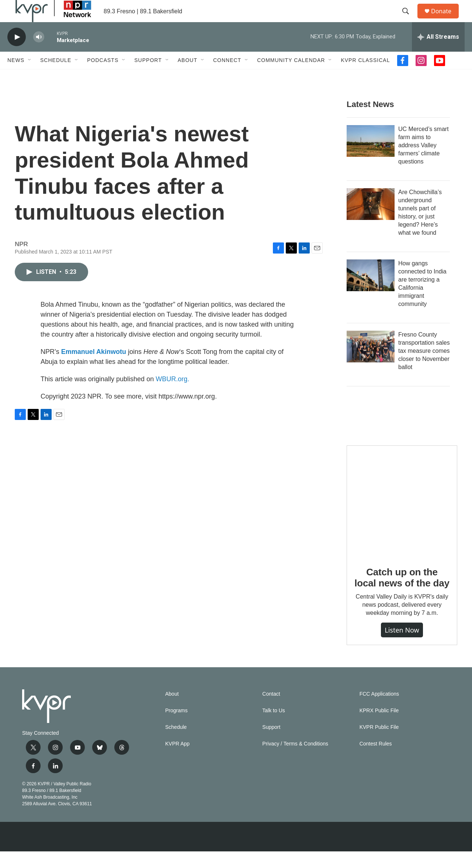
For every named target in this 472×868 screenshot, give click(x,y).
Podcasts (103, 77)
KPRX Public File (379, 727)
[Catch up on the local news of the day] (402, 517)
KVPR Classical (365, 77)
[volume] (39, 54)
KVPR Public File (379, 744)
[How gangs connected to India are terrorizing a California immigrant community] (371, 292)
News (16, 77)
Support (148, 77)
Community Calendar (291, 77)
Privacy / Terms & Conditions (295, 760)
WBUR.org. (172, 396)
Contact (271, 711)
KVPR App (177, 760)
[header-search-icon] (409, 20)
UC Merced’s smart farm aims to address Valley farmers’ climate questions (424, 162)
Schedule (56, 77)
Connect (227, 77)
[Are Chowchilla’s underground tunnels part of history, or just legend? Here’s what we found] (371, 221)
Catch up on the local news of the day (402, 594)
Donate (446, 19)
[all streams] (438, 54)
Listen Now (402, 647)
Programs (176, 727)
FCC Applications (379, 711)
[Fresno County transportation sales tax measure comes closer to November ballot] (371, 363)
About (188, 77)
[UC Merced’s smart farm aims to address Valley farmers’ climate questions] (371, 158)
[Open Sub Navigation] (30, 77)
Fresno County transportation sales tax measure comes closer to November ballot (424, 367)
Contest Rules (376, 760)
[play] (17, 54)
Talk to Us (273, 727)
